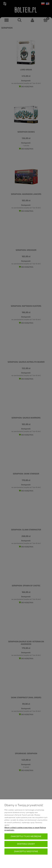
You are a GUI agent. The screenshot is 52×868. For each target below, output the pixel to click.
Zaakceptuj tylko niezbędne (26, 836)
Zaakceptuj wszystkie (26, 851)
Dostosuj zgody (26, 844)
